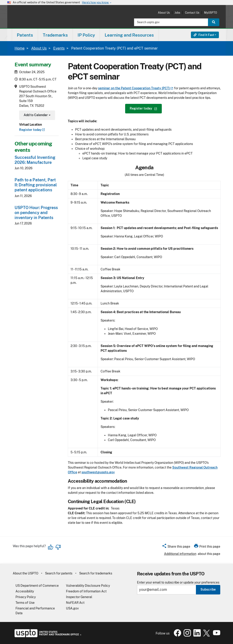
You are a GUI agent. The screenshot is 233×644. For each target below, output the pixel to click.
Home (20, 48)
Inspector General (79, 597)
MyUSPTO (211, 13)
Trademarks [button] (55, 35)
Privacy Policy (26, 597)
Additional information (180, 554)
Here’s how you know (97, 3)
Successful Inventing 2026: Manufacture (35, 160)
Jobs (177, 13)
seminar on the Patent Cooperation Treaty (136, 88)
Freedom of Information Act (86, 591)
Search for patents (59, 573)
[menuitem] (25, 35)
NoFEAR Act (75, 603)
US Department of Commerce (37, 586)
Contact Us (192, 13)
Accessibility (25, 591)
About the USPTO (25, 573)
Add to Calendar (37, 116)
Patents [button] (25, 35)
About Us (164, 13)
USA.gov (72, 608)
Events (59, 48)
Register (32, 130)
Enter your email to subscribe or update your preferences (178, 583)
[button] (176, 547)
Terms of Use (25, 603)
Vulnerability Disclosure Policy (88, 586)
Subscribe (208, 589)
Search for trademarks (96, 573)
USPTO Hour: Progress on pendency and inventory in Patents (36, 213)
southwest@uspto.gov (98, 472)
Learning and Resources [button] (129, 35)
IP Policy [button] (86, 35)
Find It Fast (204, 35)
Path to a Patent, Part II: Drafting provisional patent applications (36, 185)
